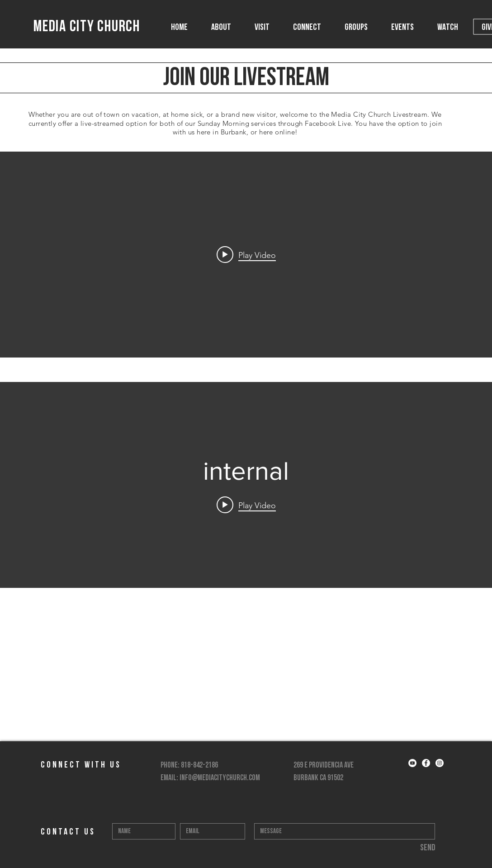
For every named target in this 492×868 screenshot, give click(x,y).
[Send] (428, 848)
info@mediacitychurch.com (220, 778)
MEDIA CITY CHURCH (87, 27)
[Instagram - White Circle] (440, 763)
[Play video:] (246, 254)
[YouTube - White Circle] (412, 763)
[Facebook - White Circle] (426, 763)
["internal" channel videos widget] (246, 255)
